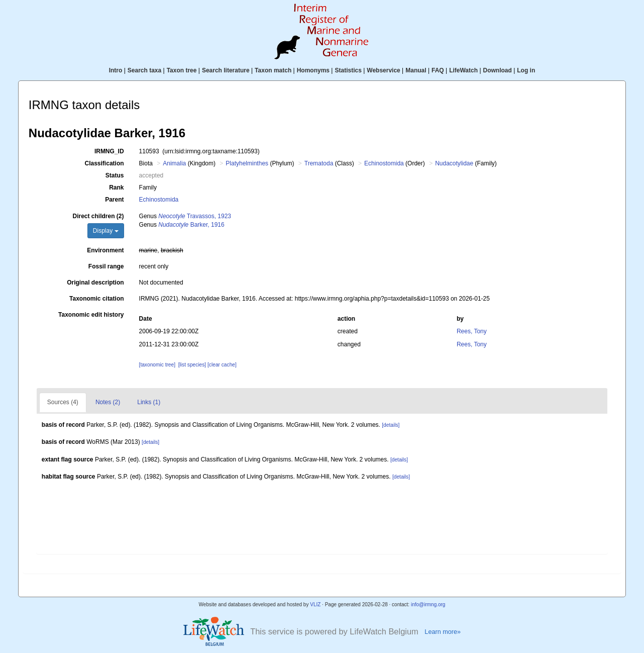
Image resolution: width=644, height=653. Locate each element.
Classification (104, 163)
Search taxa (144, 70)
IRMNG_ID (109, 151)
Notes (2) (108, 402)
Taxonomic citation (96, 299)
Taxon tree (182, 70)
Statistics (348, 70)
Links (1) (149, 402)
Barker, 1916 (191, 225)
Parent (114, 200)
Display (106, 231)
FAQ (438, 70)
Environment (105, 250)
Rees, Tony (472, 331)
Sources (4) (63, 402)
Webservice (384, 70)
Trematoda (319, 163)
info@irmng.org (428, 604)
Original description (95, 283)
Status (115, 175)
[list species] (192, 365)
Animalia (174, 163)
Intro (116, 70)
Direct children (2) (98, 216)
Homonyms (313, 70)
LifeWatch (463, 70)
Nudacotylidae (454, 163)
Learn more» (443, 632)
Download (498, 70)
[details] (391, 425)
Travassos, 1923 (195, 216)
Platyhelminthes (247, 163)
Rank (116, 188)
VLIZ (315, 604)
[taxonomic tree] (157, 365)
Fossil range (106, 266)
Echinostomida (384, 163)
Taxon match (273, 70)
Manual (416, 70)
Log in (526, 70)
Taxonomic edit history (91, 315)
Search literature (226, 70)
